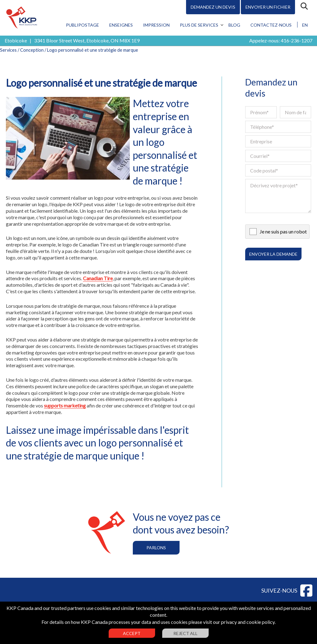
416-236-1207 (297, 40)
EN (305, 25)
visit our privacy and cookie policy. (239, 622)
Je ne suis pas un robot (283, 231)
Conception (32, 50)
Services (8, 50)
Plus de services (199, 25)
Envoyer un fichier (268, 7)
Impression (156, 25)
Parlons (156, 548)
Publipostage (83, 25)
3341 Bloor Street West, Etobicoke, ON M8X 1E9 (87, 40)
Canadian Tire (98, 278)
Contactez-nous (271, 25)
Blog (234, 25)
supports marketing (65, 405)
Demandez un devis (213, 7)
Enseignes (121, 25)
